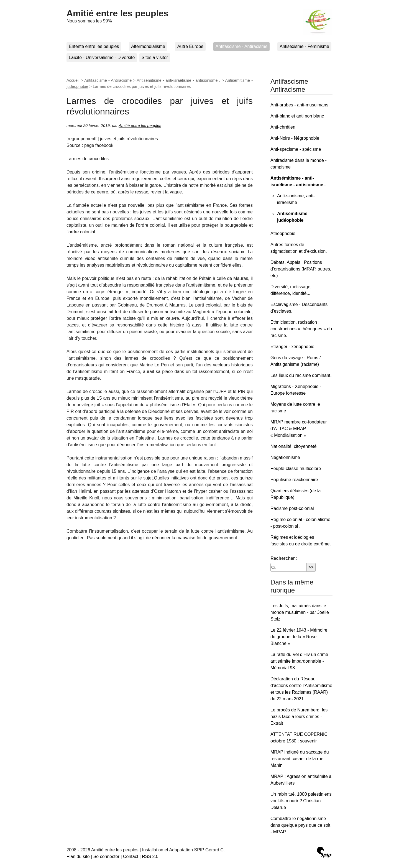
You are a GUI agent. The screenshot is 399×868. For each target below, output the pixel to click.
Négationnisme (285, 457)
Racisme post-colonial (292, 508)
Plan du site (78, 856)
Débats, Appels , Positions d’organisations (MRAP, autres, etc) (301, 269)
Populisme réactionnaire (294, 480)
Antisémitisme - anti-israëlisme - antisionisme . (178, 80)
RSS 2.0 (150, 856)
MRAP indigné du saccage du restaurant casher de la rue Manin (300, 759)
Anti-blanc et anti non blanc (297, 116)
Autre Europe (190, 46)
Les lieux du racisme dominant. (301, 375)
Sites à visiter (155, 58)
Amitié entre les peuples (117, 13)
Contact (131, 856)
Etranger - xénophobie (292, 347)
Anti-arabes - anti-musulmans (299, 105)
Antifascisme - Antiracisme (242, 46)
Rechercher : (284, 558)
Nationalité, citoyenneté (293, 446)
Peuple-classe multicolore (296, 469)
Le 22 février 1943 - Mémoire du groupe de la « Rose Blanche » (299, 637)
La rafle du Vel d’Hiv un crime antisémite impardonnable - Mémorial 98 (299, 661)
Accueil (73, 80)
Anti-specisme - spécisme (296, 149)
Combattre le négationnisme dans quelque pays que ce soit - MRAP (300, 825)
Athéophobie (283, 233)
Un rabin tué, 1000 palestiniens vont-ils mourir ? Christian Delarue (301, 801)
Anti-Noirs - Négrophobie (295, 138)
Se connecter (106, 856)
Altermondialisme (148, 46)
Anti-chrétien (283, 127)
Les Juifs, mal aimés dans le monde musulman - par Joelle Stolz (300, 612)
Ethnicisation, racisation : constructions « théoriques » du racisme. (301, 329)
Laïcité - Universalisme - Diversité (102, 58)
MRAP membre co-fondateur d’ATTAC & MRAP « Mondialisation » (299, 429)
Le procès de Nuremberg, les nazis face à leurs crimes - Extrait (299, 717)
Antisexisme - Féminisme (304, 46)
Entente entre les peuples (94, 46)
